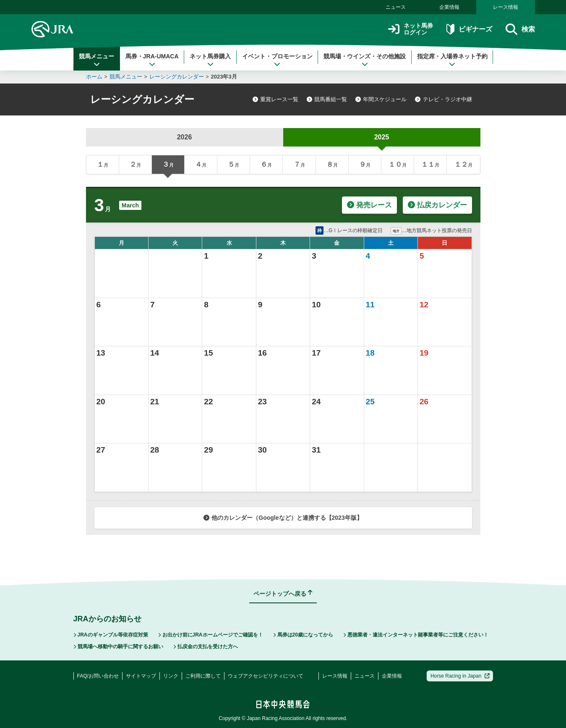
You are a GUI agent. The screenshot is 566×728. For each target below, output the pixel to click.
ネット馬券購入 (210, 60)
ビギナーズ (469, 29)
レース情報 (506, 7)
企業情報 (449, 7)
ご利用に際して (203, 676)
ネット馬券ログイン (411, 29)
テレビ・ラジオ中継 (443, 99)
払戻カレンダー (437, 205)
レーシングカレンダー (177, 77)
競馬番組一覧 (327, 99)
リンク (171, 676)
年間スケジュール (381, 99)
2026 (185, 137)
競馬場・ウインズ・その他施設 (365, 60)
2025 (382, 137)
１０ (398, 164)
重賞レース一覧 (275, 99)
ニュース (396, 7)
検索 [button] (520, 29)
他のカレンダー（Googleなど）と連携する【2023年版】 (283, 518)
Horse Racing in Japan (460, 676)
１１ (430, 164)
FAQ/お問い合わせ (98, 676)
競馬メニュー (97, 60)
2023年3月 (224, 77)
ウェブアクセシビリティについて (266, 676)
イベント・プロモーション (277, 60)
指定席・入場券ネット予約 (452, 60)
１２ (463, 164)
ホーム (94, 77)
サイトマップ (141, 676)
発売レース (369, 205)
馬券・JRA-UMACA (152, 60)
